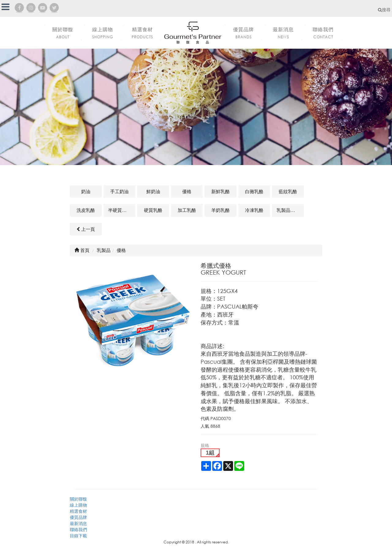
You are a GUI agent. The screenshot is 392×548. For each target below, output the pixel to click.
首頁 (82, 250)
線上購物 (78, 505)
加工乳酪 (187, 210)
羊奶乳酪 (221, 210)
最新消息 (78, 523)
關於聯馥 (78, 499)
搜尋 (384, 10)
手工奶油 (119, 191)
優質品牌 (78, 517)
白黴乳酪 (254, 191)
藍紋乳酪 (288, 191)
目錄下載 (78, 536)
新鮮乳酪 (221, 191)
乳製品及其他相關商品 (290, 210)
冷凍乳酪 (254, 210)
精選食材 (78, 511)
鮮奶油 (153, 191)
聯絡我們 (78, 529)
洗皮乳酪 (86, 210)
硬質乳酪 (153, 210)
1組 (210, 453)
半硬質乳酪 (120, 210)
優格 (187, 191)
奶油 (86, 191)
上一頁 (86, 229)
